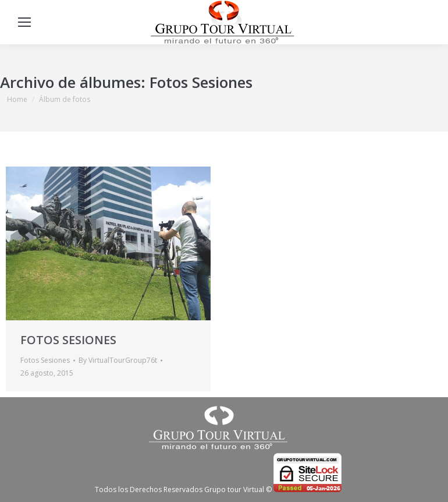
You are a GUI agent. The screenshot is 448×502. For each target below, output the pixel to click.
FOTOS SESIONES (68, 340)
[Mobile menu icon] (24, 22)
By (118, 360)
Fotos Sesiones (45, 360)
